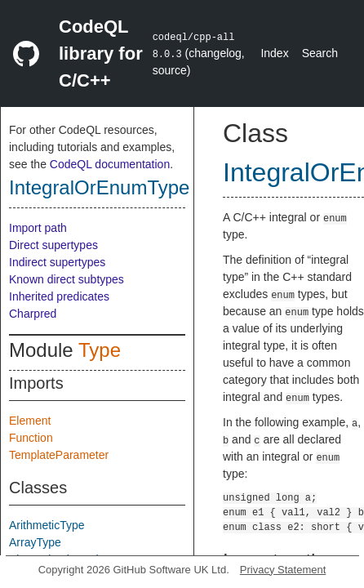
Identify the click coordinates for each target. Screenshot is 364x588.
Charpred (33, 314)
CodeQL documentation (110, 164)
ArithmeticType (47, 525)
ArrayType (35, 542)
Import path (38, 228)
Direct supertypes (53, 245)
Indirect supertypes (57, 262)
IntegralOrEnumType (99, 187)
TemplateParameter (59, 455)
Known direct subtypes (67, 279)
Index (274, 53)
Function (31, 438)
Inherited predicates (59, 296)
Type (100, 350)
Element (30, 421)
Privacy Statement (283, 570)
